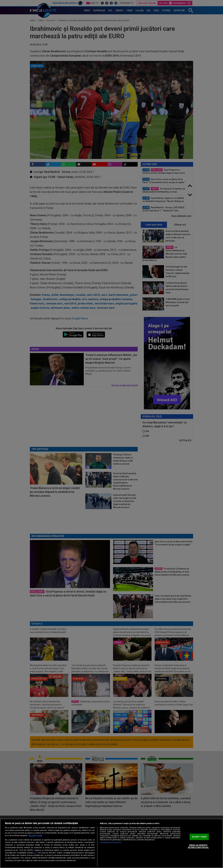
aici (35, 853)
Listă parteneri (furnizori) (110, 842)
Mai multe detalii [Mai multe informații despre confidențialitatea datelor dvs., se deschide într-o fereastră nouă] (35, 836)
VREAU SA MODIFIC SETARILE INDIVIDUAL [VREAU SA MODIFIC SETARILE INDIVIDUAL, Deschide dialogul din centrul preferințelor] (198, 846)
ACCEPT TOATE (199, 837)
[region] (111, 843)
